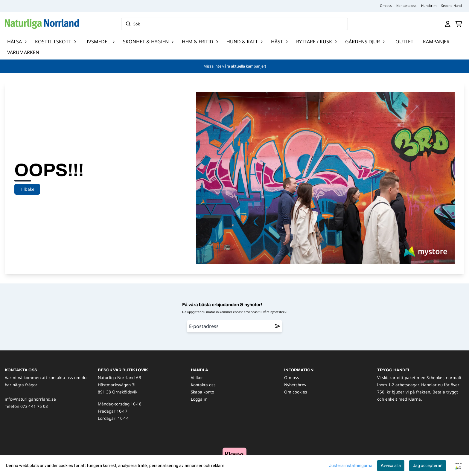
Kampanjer (436, 42)
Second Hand (452, 6)
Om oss (386, 6)
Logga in (199, 399)
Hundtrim (429, 6)
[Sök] (234, 24)
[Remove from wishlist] (278, 326)
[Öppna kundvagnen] (459, 24)
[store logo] (42, 24)
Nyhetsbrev (295, 385)
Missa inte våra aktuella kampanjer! (235, 66)
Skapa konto (202, 392)
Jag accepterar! (428, 466)
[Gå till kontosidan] (448, 24)
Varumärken (23, 52)
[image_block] (234, 454)
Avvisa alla (391, 466)
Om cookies (296, 392)
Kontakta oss (406, 6)
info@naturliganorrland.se (30, 399)
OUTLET (404, 42)
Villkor (197, 377)
